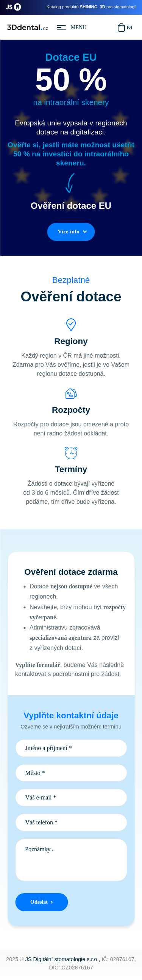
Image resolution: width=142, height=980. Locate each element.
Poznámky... (71, 860)
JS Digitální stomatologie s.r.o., (63, 959)
